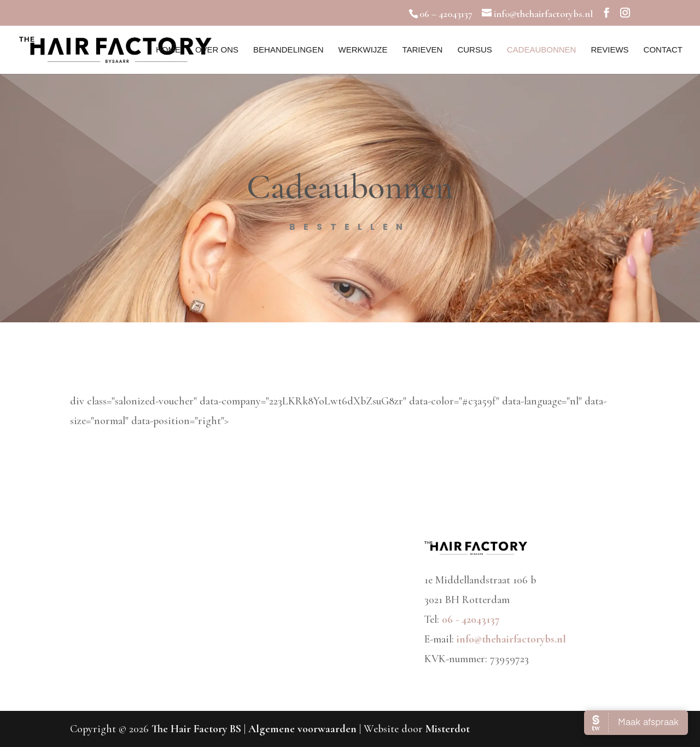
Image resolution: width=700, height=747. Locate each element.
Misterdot (448, 729)
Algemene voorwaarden (304, 729)
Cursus (474, 50)
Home (168, 50)
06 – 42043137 (446, 14)
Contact (663, 50)
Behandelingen (288, 50)
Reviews (609, 50)
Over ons (217, 50)
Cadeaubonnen (542, 50)
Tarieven (422, 50)
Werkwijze (363, 50)
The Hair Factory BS (196, 729)
